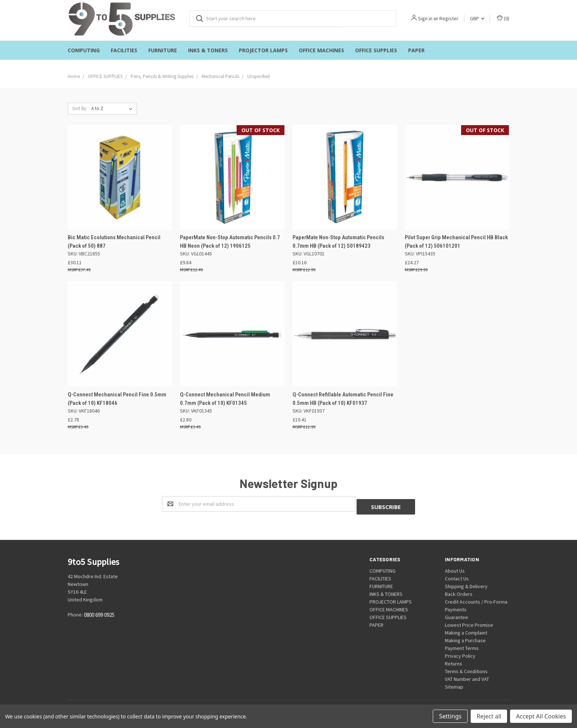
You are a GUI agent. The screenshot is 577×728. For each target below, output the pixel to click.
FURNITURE (163, 50)
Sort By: (80, 108)
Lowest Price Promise (469, 622)
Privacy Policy (460, 653)
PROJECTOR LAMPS (263, 50)
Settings (450, 716)
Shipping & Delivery (466, 583)
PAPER (416, 50)
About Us (455, 568)
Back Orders (459, 591)
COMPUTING (84, 50)
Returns (454, 661)
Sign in (425, 18)
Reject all (489, 716)
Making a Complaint (466, 630)
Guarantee (456, 614)
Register (449, 18)
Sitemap (454, 684)
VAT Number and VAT (467, 676)
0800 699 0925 (99, 612)
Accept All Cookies (541, 716)
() (503, 18)
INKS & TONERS (208, 50)
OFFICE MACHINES (321, 50)
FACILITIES (124, 50)
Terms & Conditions (466, 668)
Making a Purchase (465, 637)
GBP (477, 18)
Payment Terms (462, 645)
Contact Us (457, 576)
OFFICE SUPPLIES (376, 50)
